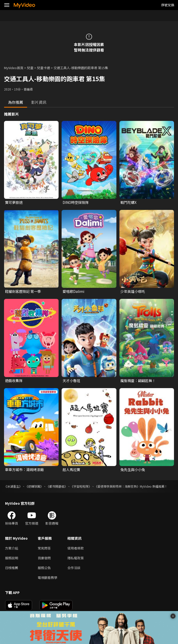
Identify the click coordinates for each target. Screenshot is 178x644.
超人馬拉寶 (71, 470)
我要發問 (44, 558)
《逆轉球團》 (34, 486)
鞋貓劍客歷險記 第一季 (23, 291)
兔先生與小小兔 (133, 470)
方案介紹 (12, 548)
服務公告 (44, 568)
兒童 (30, 68)
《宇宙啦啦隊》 (81, 486)
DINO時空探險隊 (76, 202)
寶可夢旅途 (14, 202)
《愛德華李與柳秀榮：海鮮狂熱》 (117, 486)
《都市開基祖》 (57, 486)
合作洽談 (74, 568)
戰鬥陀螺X (128, 202)
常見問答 (44, 548)
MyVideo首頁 (14, 68)
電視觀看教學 (48, 578)
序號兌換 (168, 5)
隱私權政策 (76, 558)
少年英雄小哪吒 (133, 291)
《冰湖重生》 (13, 486)
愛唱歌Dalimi (73, 291)
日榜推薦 (12, 568)
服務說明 (12, 558)
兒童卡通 (43, 68)
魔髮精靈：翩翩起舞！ (138, 381)
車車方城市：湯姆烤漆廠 (24, 470)
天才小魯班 (71, 381)
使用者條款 (76, 548)
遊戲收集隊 (14, 381)
